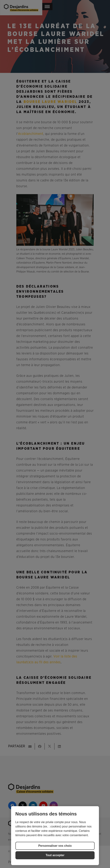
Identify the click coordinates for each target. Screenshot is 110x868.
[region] (55, 836)
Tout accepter (55, 855)
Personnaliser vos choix (55, 846)
